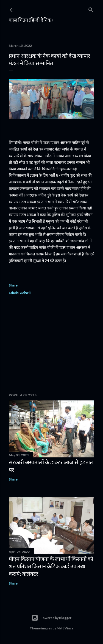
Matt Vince (65, 628)
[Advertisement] (51, 345)
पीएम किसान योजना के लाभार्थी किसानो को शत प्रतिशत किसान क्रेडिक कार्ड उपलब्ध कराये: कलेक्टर (51, 566)
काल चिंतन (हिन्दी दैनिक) (31, 20)
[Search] (91, 9)
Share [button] (13, 285)
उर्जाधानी (25, 293)
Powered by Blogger (51, 618)
